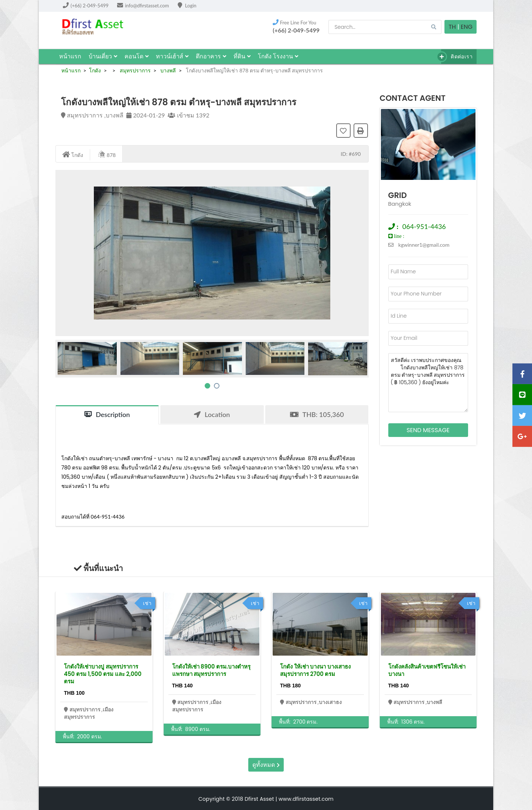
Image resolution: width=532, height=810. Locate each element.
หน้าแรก (70, 56)
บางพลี (168, 70)
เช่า (147, 603)
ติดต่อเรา (457, 57)
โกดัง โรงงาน (278, 56)
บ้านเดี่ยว (103, 56)
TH (452, 27)
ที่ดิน (242, 56)
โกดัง (95, 70)
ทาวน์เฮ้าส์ (172, 56)
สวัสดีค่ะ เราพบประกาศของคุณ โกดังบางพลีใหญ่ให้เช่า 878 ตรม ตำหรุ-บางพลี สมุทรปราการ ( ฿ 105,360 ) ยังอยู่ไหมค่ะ (428, 383)
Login (187, 6)
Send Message (428, 430)
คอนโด (137, 56)
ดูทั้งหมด (266, 765)
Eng (467, 27)
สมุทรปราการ (134, 70)
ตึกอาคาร (211, 56)
